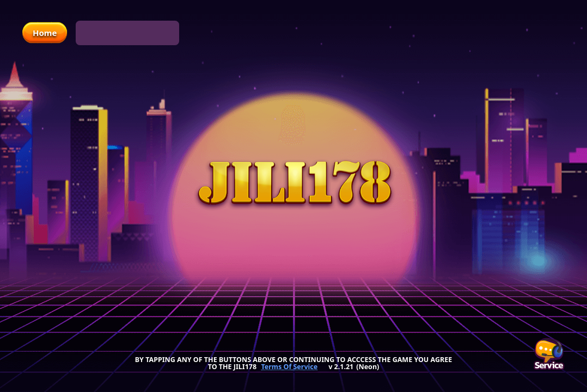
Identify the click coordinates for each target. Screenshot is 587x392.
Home (45, 33)
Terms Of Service (289, 367)
